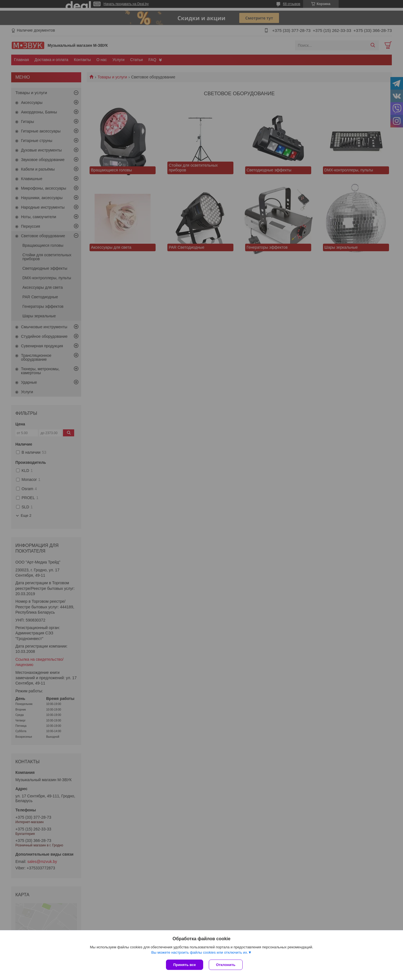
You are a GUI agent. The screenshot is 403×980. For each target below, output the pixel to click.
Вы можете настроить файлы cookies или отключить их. (200, 952)
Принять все (185, 965)
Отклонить (226, 965)
